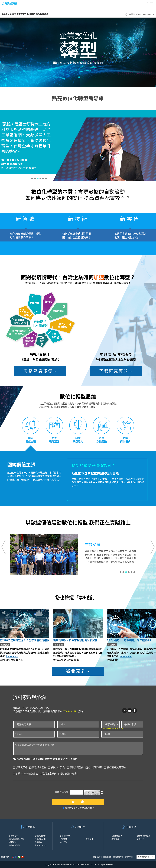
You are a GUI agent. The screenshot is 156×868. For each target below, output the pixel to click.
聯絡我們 (107, 857)
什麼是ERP (14, 836)
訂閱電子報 (20, 767)
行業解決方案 (40, 839)
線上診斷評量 (94, 767)
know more (12, 656)
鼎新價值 (13, 842)
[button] (32, 179)
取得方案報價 (48, 774)
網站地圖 (129, 857)
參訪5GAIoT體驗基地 (25, 774)
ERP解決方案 (40, 836)
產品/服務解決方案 (17, 839)
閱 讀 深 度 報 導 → (40, 371)
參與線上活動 (56, 767)
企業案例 (38, 842)
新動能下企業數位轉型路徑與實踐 (95, 473)
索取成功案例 (38, 767)
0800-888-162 (69, 711)
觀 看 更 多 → (78, 671)
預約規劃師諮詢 (68, 774)
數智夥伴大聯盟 (143, 836)
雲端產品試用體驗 (115, 767)
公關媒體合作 (117, 836)
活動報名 (64, 839)
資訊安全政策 (40, 845)
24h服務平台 (65, 836)
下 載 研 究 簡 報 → (116, 371)
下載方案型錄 (75, 767)
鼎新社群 (141, 839)
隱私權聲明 (89, 808)
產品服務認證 (15, 845)
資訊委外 (89, 839)
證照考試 (115, 839)
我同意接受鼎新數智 (78, 808)
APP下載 (64, 842)
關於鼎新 (97, 857)
